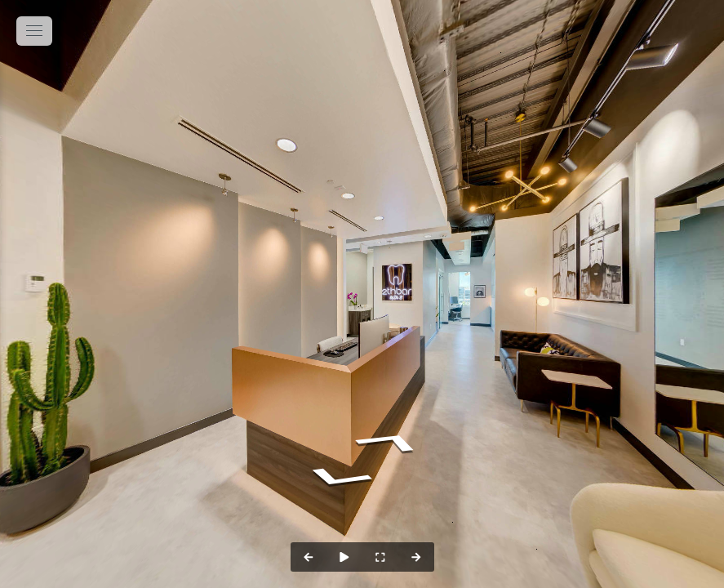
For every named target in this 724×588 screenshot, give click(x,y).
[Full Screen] (380, 557)
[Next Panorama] (416, 557)
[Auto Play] (344, 557)
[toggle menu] (34, 31)
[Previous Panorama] (309, 557)
